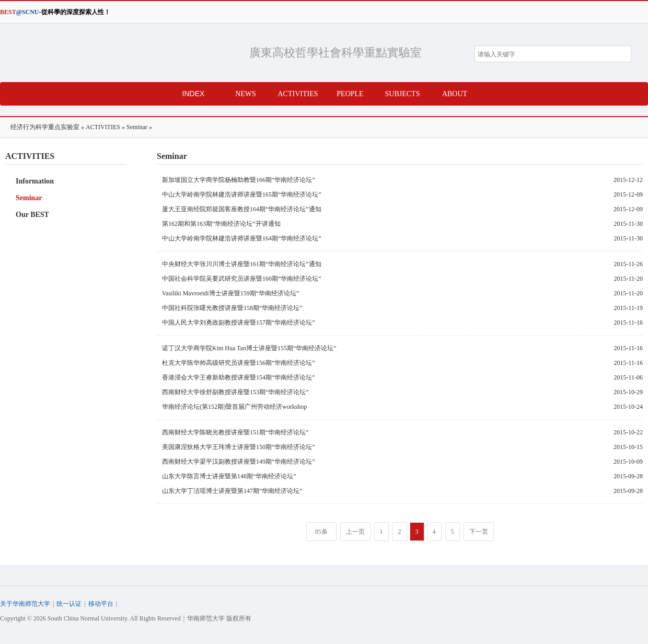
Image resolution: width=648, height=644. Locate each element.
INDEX (194, 94)
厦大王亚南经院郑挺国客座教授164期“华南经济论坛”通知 (242, 209)
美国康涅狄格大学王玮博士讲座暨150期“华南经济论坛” (239, 447)
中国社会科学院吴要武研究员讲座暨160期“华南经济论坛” (242, 279)
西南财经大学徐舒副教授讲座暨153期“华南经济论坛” (235, 392)
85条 (321, 532)
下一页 (479, 532)
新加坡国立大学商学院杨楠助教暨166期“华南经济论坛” (239, 180)
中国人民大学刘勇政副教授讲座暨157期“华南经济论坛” (239, 323)
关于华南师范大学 (25, 604)
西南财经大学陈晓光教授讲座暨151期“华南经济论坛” (235, 432)
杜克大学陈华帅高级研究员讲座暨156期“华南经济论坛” (239, 363)
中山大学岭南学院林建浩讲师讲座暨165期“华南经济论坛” (242, 194)
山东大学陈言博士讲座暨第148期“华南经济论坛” (229, 476)
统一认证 (69, 604)
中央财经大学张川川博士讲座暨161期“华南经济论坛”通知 (242, 264)
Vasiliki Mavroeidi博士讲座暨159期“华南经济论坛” (230, 293)
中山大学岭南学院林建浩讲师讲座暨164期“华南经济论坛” (242, 238)
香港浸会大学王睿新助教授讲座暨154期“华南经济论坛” (239, 377)
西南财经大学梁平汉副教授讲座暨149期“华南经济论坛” (239, 462)
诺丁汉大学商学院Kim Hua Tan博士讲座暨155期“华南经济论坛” (249, 348)
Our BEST (32, 215)
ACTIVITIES (103, 127)
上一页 (355, 532)
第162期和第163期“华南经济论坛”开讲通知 (221, 224)
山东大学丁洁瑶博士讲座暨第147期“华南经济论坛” (232, 491)
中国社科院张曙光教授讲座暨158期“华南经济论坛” (232, 308)
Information (35, 181)
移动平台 (101, 604)
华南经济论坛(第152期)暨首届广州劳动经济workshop (234, 407)
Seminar (137, 127)
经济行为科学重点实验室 (119, 53)
